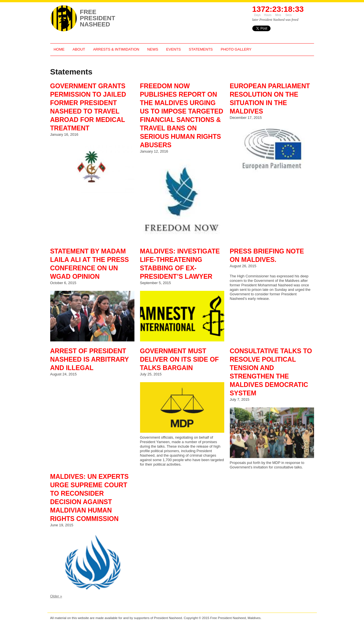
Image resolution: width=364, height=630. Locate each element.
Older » (56, 596)
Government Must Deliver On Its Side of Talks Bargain (179, 359)
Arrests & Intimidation (116, 49)
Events (173, 49)
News (153, 49)
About (79, 49)
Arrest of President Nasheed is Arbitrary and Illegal (90, 359)
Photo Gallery (236, 49)
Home (59, 49)
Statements (201, 49)
